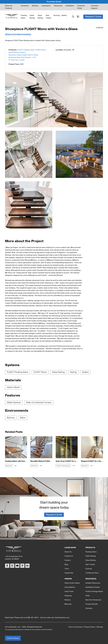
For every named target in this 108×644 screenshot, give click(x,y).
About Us (68, 552)
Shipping (68, 596)
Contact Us (69, 556)
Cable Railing (32, 17)
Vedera (22, 52)
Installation (70, 6)
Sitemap (100, 627)
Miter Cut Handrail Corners (39, 403)
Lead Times (69, 591)
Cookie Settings (13, 638)
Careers (68, 560)
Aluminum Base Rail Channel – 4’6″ (22, 57)
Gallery (64, 15)
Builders (35, 6)
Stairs (23, 418)
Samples (89, 608)
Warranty (68, 604)
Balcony (11, 418)
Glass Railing (40, 17)
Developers (46, 6)
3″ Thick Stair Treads (17, 60)
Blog (66, 564)
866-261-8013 (33, 618)
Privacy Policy (89, 627)
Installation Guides (93, 587)
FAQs (87, 596)
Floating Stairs (24, 17)
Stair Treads (48, 17)
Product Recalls (92, 604)
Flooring (57, 15)
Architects (25, 6)
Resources (58, 6)
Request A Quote (93, 17)
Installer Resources (93, 583)
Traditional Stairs (92, 573)
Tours (67, 569)
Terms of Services (75, 627)
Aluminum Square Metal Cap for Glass (23, 55)
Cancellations (70, 587)
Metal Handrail (14, 403)
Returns (68, 600)
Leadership (69, 573)
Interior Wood (13, 387)
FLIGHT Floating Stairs (26, 50)
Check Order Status (72, 583)
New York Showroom (93, 600)
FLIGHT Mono (41, 50)
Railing (73, 372)
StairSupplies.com (62, 618)
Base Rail (9, 466)
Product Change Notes (94, 591)
